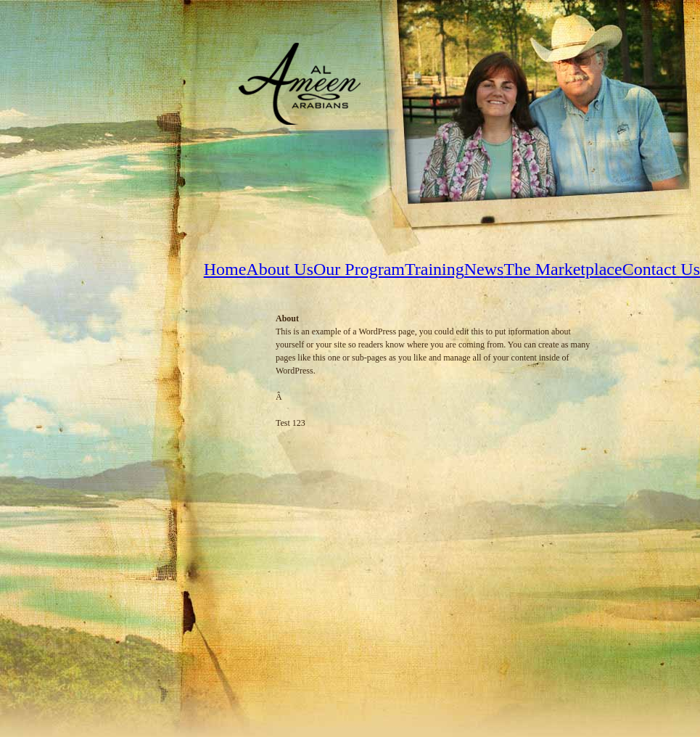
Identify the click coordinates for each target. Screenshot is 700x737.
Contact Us (661, 269)
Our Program (359, 269)
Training (435, 269)
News (484, 269)
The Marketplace (563, 269)
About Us (280, 269)
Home (225, 269)
